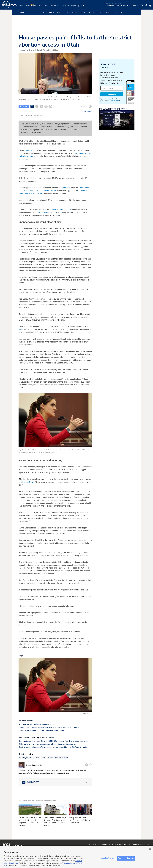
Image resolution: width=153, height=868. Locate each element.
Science (100, 12)
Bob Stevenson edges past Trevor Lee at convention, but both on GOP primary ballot (53, 747)
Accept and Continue (126, 858)
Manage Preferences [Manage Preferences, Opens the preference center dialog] (107, 858)
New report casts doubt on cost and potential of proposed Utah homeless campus (30, 821)
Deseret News (28, 482)
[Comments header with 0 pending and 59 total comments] (55, 782)
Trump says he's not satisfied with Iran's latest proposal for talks (80, 820)
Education (91, 12)
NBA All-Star (42, 212)
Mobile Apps (94, 845)
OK (150, 849)
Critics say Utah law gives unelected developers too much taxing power (48, 744)
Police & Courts (62, 12)
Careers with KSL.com (140, 845)
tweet (21, 329)
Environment (110, 12)
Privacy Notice (104, 102)
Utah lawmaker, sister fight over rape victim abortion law (42, 730)
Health (50, 758)
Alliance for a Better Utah (60, 210)
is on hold (66, 188)
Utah (43, 758)
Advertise (116, 845)
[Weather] (82, 7)
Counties (50, 12)
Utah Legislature (25, 758)
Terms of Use (114, 100)
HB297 (21, 166)
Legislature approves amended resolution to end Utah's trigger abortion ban (49, 727)
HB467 (29, 151)
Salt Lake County (61, 758)
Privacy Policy (13, 863)
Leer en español (86, 111)
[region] (76, 857)
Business (73, 12)
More (119, 12)
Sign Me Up (112, 94)
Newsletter (105, 845)
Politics (82, 12)
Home (42, 12)
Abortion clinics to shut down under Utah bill (36, 724)
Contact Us (126, 845)
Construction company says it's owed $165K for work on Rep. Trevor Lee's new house (53, 741)
